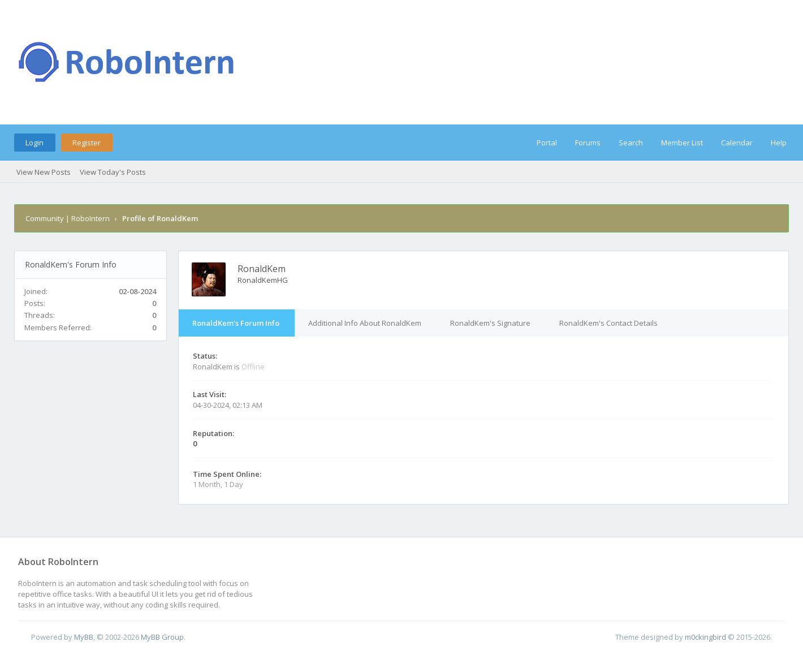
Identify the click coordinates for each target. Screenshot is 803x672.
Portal (547, 143)
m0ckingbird (705, 637)
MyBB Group (162, 637)
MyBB (84, 637)
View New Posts (44, 172)
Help (779, 143)
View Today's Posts (113, 172)
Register (87, 143)
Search (631, 143)
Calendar (737, 143)
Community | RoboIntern (68, 218)
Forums (588, 143)
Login (34, 143)
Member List (682, 143)
